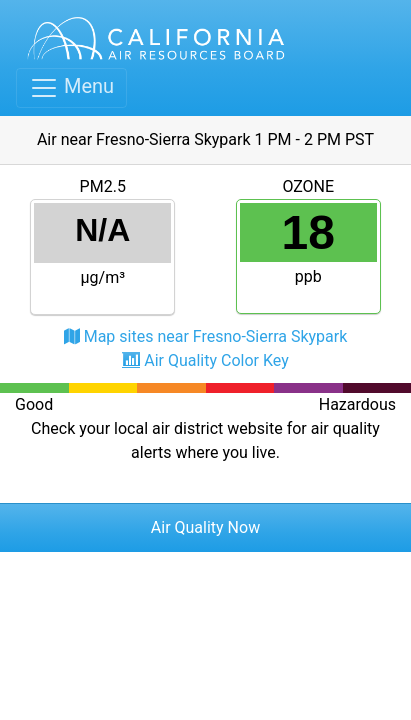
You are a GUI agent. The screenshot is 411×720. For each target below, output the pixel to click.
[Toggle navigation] (71, 88)
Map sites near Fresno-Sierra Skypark (216, 336)
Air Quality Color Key (216, 360)
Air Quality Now (205, 527)
